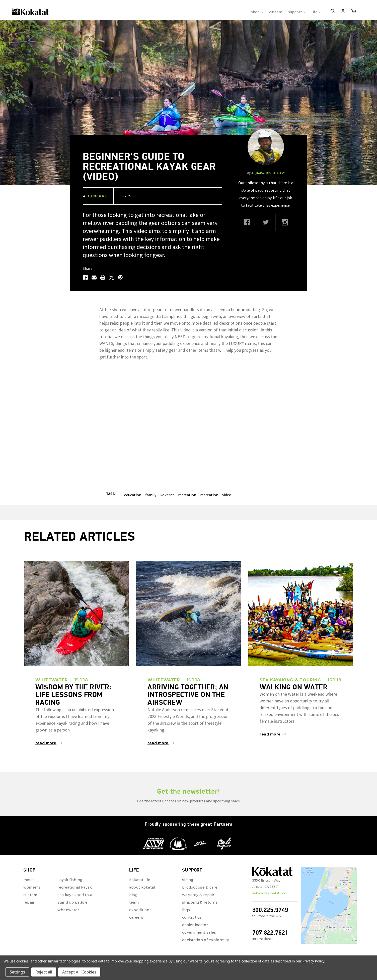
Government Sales (199, 932)
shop (257, 12)
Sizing (188, 880)
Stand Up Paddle (73, 902)
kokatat (167, 495)
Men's (29, 880)
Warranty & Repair (198, 895)
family (151, 495)
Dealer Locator (195, 925)
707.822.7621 (270, 933)
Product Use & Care (200, 887)
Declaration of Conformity (206, 940)
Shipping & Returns (200, 902)
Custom (30, 895)
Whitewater (68, 910)
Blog (133, 895)
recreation (187, 495)
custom (276, 12)
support (297, 12)
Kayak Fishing (70, 880)
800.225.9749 (270, 910)
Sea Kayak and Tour (75, 895)
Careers (136, 917)
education (133, 495)
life (316, 12)
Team (134, 902)
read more (46, 743)
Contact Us (192, 917)
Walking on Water (293, 687)
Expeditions (140, 910)
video (227, 495)
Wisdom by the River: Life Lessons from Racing (73, 695)
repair (29, 902)
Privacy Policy (313, 961)
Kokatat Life (140, 880)
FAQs (186, 910)
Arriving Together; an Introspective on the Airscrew (188, 695)
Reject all (44, 972)
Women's (32, 887)
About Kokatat (142, 887)
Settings (17, 972)
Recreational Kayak (75, 887)
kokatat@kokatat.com (270, 893)
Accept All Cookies (79, 972)
